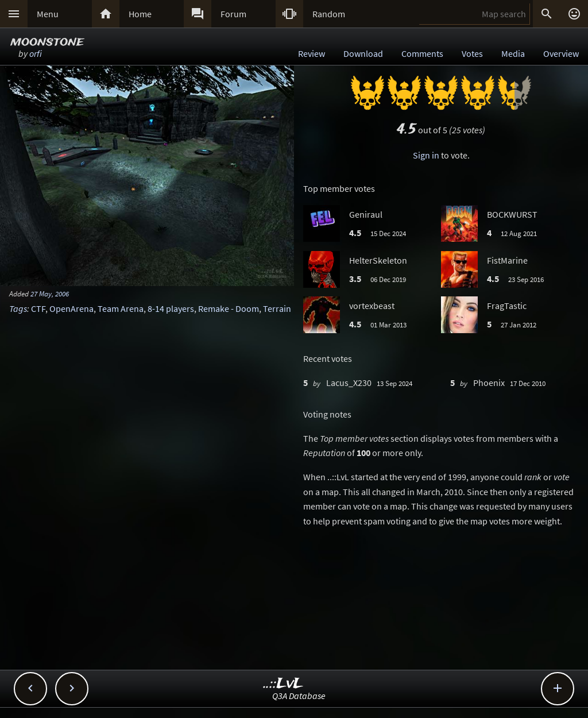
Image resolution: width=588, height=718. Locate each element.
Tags (18, 308)
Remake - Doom (229, 308)
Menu (48, 14)
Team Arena (121, 308)
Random (329, 14)
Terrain (277, 308)
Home (140, 14)
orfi (36, 53)
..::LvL (283, 684)
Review (312, 53)
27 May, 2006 (50, 294)
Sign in (426, 155)
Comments (422, 53)
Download (363, 53)
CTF (38, 308)
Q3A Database (299, 696)
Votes (472, 53)
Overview (561, 53)
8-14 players (171, 308)
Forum (233, 14)
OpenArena (71, 308)
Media (513, 53)
